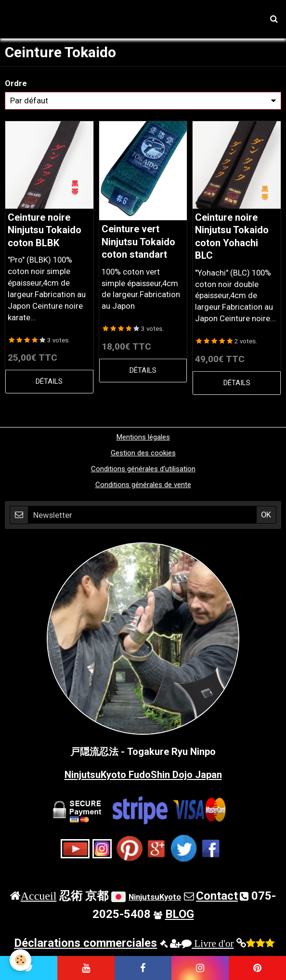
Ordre (16, 83)
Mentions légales (143, 437)
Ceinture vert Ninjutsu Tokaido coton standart (138, 242)
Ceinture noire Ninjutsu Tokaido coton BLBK (45, 230)
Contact (217, 896)
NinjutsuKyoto (155, 897)
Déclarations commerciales (85, 943)
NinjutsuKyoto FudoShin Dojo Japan (143, 775)
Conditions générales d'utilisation (143, 469)
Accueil (39, 895)
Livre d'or (208, 943)
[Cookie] (20, 960)
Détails (49, 381)
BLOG (180, 914)
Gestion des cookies (143, 453)
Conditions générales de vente (143, 485)
